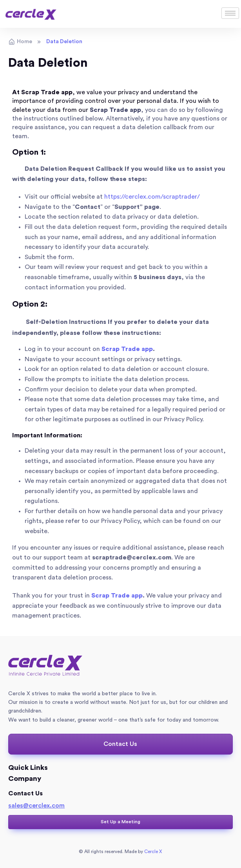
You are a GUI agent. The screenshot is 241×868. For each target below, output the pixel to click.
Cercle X (152, 852)
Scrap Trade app (115, 110)
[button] (120, 744)
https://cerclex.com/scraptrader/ (152, 197)
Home (20, 42)
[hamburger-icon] (230, 13)
